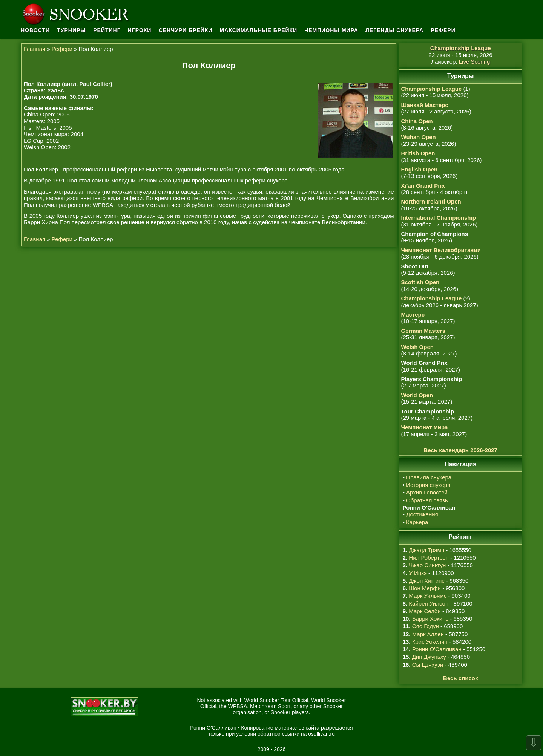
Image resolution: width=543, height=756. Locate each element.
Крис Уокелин (430, 642)
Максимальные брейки (259, 30)
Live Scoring (475, 62)
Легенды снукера (394, 30)
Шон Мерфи (425, 588)
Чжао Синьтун (427, 565)
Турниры (71, 30)
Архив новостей (427, 492)
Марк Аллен (428, 634)
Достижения (422, 514)
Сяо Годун (426, 626)
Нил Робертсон (429, 558)
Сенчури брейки (186, 30)
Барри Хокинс (430, 619)
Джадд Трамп (426, 550)
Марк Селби (425, 611)
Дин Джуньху (429, 657)
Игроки (140, 30)
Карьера (417, 522)
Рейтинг (107, 30)
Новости (35, 30)
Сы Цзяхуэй (428, 665)
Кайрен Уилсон (429, 604)
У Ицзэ (418, 573)
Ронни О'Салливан (437, 649)
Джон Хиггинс (426, 581)
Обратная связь (427, 500)
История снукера (428, 485)
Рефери (443, 30)
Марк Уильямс (428, 596)
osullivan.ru (321, 734)
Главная (35, 49)
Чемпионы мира (331, 30)
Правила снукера (429, 477)
